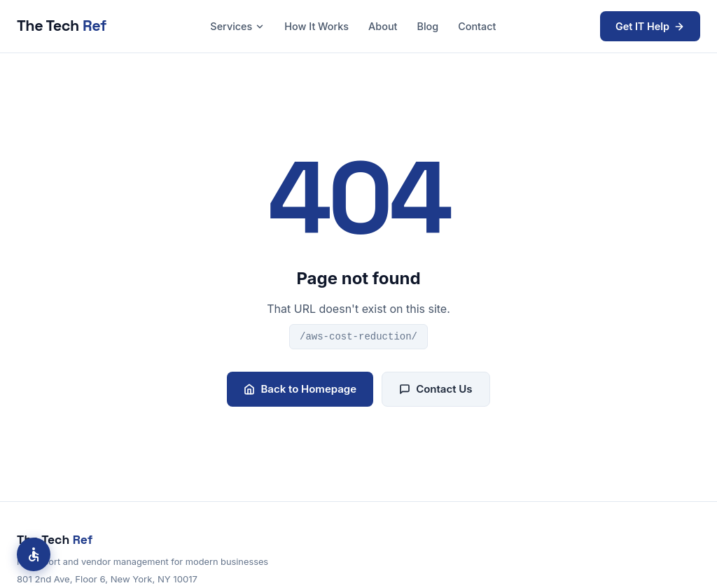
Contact (477, 26)
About (383, 26)
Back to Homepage (300, 389)
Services (237, 26)
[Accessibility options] (34, 554)
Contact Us (436, 389)
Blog (427, 26)
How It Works (316, 26)
